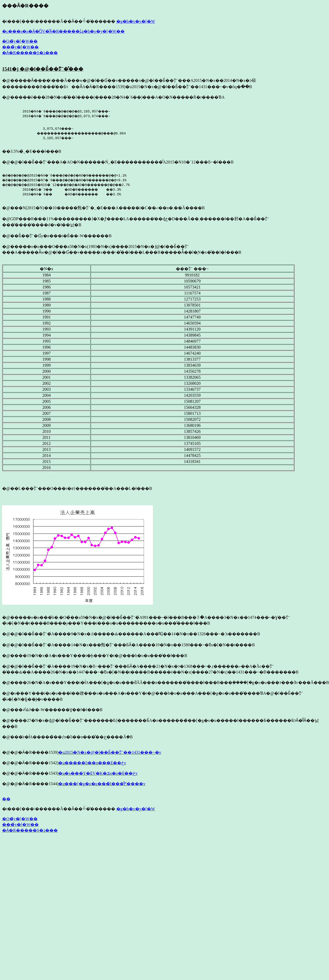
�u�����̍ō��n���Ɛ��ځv (92, 764)
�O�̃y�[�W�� (20, 41)
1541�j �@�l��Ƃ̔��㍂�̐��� (43, 69)
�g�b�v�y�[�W (136, 21)
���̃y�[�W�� (20, 47)
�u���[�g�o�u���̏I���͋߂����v (102, 785)
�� (6, 800)
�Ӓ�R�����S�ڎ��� (30, 53)
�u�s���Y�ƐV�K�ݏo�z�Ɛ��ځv (98, 775)
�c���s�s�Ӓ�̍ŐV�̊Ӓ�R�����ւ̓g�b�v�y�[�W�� (63, 31)
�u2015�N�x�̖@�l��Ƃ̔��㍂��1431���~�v (110, 754)
